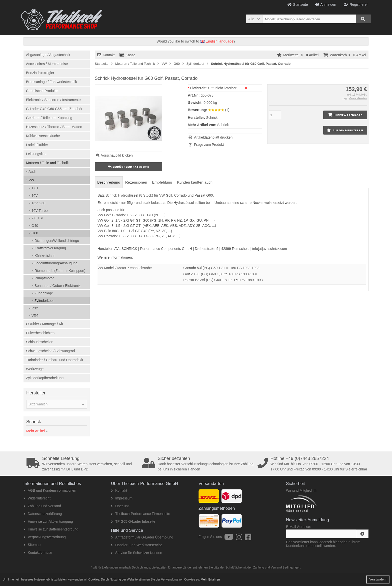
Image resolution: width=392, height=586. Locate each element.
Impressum (122, 498)
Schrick (223, 125)
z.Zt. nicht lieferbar (222, 88)
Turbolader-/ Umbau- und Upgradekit (54, 360)
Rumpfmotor (44, 278)
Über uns (120, 506)
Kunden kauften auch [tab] (195, 182)
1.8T (35, 188)
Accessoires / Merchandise (47, 64)
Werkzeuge (35, 369)
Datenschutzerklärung (43, 514)
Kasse (127, 55)
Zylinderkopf (44, 301)
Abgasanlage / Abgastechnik (48, 55)
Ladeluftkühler (37, 145)
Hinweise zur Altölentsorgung (48, 521)
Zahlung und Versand (42, 506)
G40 (35, 226)
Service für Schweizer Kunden (137, 553)
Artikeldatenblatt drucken (213, 137)
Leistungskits (36, 154)
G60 (35, 233)
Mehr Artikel (35, 431)
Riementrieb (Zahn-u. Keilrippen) (60, 271)
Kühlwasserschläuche (43, 136)
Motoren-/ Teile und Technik (47, 163)
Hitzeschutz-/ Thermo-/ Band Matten (54, 127)
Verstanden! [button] (378, 579)
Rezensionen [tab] (136, 182)
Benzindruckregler (40, 73)
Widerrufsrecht (37, 498)
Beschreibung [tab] (109, 182)
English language (217, 41)
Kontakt (106, 55)
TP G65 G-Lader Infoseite (133, 521)
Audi (32, 172)
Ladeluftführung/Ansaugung (56, 263)
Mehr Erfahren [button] (210, 579)
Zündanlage (44, 293)
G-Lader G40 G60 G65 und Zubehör (54, 109)
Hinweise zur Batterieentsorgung (51, 529)
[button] (254, 19)
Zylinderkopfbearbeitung (45, 378)
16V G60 (38, 203)
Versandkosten (358, 98)
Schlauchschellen (40, 342)
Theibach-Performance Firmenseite (140, 514)
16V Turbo (40, 211)
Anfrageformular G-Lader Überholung (142, 537)
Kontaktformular (38, 552)
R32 (35, 308)
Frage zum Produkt (209, 145)
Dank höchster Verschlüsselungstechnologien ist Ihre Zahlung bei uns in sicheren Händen (198, 464)
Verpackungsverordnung (45, 537)
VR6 (35, 316)
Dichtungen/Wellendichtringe (57, 241)
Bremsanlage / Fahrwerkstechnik (51, 82)
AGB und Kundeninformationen (50, 490)
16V (35, 196)
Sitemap (32, 545)
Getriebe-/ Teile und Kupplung (49, 118)
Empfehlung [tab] (162, 182)
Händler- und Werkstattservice (137, 545)
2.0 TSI (37, 218)
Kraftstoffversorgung (50, 248)
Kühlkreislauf (44, 256)
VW (31, 180)
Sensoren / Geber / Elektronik (57, 286)
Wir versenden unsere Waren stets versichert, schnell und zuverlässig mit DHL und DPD (82, 464)
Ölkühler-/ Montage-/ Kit (44, 324)
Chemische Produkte (42, 91)
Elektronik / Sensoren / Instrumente (53, 100)
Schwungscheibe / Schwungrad (50, 351)
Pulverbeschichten (40, 333)
